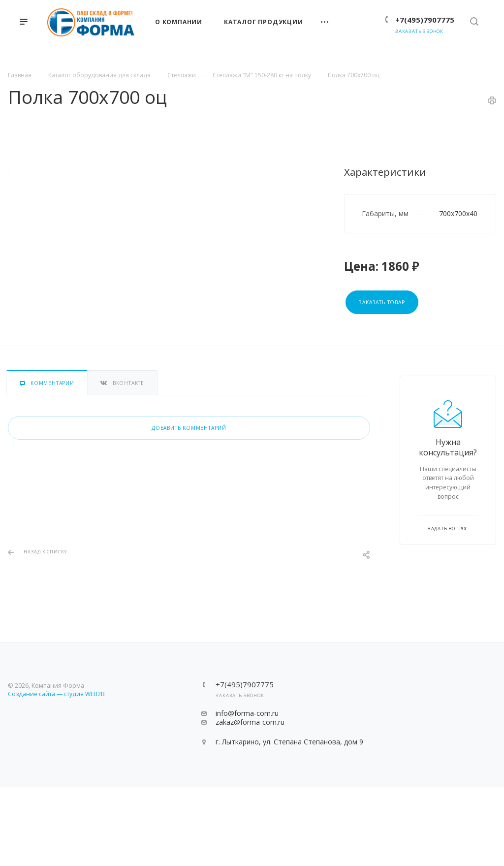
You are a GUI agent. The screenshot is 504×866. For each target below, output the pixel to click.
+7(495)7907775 (425, 20)
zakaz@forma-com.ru (250, 722)
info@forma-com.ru (247, 713)
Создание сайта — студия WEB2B (56, 694)
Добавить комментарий (189, 428)
